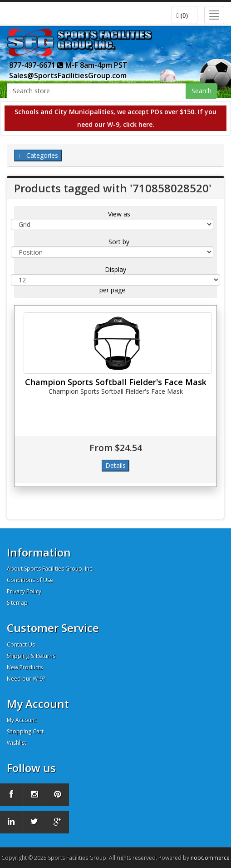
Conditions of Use (30, 580)
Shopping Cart (25, 731)
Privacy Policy (24, 591)
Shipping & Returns (31, 656)
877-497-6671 (36, 65)
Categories (38, 155)
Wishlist (17, 743)
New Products (25, 667)
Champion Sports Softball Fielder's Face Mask (116, 382)
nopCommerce (210, 858)
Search (202, 91)
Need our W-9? (26, 679)
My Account (22, 720)
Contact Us (21, 645)
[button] (184, 15)
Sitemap (17, 603)
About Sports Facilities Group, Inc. (50, 569)
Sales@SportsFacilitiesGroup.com (68, 75)
